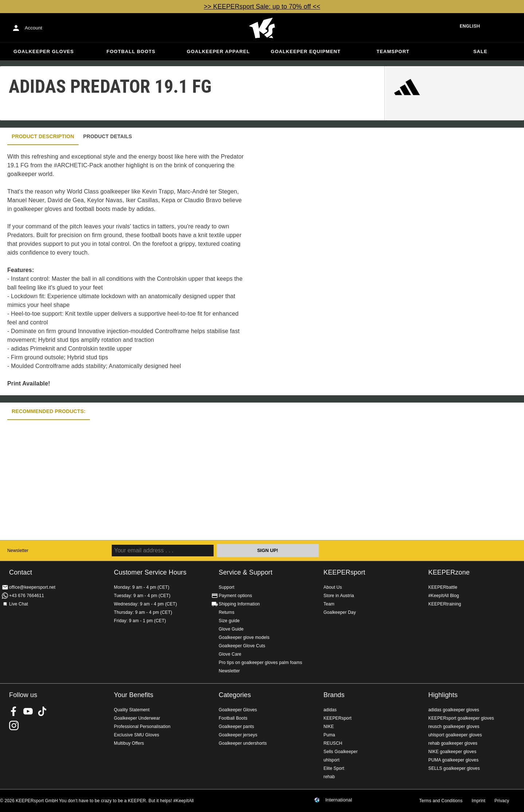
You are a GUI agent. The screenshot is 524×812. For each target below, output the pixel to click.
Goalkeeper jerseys (238, 735)
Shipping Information (239, 604)
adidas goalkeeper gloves (454, 710)
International (339, 800)
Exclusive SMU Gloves (136, 735)
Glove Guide (231, 629)
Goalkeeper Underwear (137, 718)
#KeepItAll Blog (444, 596)
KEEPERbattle (443, 587)
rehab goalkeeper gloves (453, 743)
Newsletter (18, 551)
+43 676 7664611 (27, 596)
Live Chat (19, 604)
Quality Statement (132, 710)
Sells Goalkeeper (341, 752)
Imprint (479, 801)
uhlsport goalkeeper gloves (455, 735)
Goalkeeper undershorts (243, 743)
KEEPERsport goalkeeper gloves (461, 718)
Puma (329, 735)
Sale (481, 51)
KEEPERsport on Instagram (14, 725)
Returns (227, 612)
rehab (329, 777)
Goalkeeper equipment (306, 51)
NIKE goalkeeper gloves (452, 752)
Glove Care (230, 654)
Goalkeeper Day (340, 612)
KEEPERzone (449, 572)
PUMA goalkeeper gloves (453, 760)
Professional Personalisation (142, 727)
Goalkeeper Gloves (44, 51)
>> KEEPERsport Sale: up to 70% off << (262, 7)
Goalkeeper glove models (244, 637)
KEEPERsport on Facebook (14, 711)
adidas (330, 710)
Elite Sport (334, 768)
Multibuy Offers (129, 743)
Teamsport (393, 51)
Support (227, 587)
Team (329, 604)
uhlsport (332, 760)
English (470, 26)
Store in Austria (339, 596)
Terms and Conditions (441, 801)
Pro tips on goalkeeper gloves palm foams (260, 663)
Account (33, 28)
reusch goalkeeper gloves (454, 727)
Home (262, 28)
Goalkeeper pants (236, 727)
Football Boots (131, 51)
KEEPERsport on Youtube (28, 711)
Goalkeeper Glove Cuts (242, 646)
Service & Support (246, 572)
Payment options (235, 596)
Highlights (443, 695)
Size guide (229, 621)
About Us (333, 587)
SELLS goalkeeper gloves (454, 768)
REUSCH (333, 743)
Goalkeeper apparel (218, 51)
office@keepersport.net (32, 587)
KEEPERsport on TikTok (42, 711)
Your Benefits (134, 695)
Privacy (502, 801)
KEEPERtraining (445, 604)
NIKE (329, 727)
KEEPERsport (344, 572)
